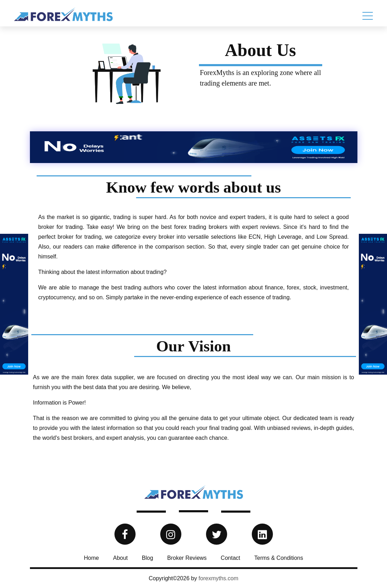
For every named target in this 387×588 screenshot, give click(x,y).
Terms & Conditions (279, 558)
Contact (230, 558)
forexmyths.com (219, 578)
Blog (148, 558)
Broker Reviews (187, 558)
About (120, 558)
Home (91, 558)
